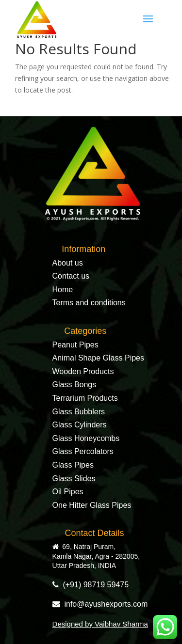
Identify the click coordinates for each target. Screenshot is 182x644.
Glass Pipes (73, 465)
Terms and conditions (89, 303)
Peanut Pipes (75, 345)
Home (63, 290)
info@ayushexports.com (100, 604)
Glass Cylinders (80, 425)
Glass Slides (74, 479)
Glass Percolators (83, 451)
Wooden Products (83, 371)
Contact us (71, 276)
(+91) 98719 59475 (91, 585)
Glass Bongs (74, 385)
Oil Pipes (68, 492)
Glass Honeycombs (86, 438)
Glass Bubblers (79, 412)
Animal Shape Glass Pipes (98, 358)
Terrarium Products (85, 398)
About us (68, 263)
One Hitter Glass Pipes (92, 505)
